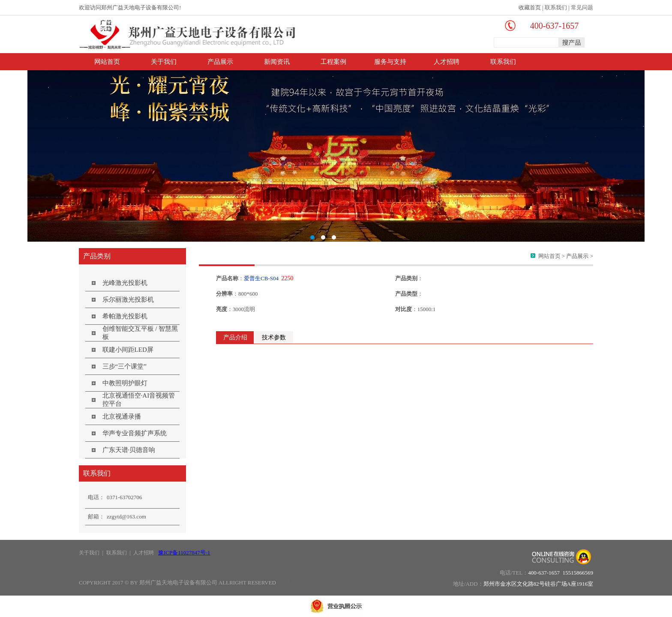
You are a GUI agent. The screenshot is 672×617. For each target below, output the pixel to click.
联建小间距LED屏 (128, 350)
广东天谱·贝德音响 (129, 450)
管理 (285, 583)
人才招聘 (447, 62)
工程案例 (333, 62)
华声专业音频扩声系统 (135, 433)
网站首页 (107, 62)
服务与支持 (390, 62)
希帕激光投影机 (125, 316)
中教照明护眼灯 (125, 383)
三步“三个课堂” (124, 366)
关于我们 (164, 62)
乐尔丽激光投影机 (128, 300)
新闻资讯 (277, 62)
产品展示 (220, 62)
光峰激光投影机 (125, 283)
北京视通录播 (122, 416)
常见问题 (582, 7)
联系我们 (556, 7)
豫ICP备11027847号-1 (184, 553)
